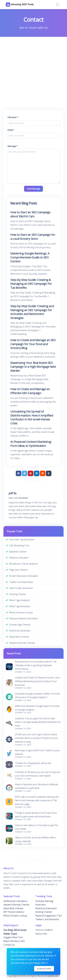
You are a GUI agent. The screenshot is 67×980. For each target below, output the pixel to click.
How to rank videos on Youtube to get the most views (36, 827)
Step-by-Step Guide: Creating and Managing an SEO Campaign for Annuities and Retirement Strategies (32, 312)
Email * (11, 130)
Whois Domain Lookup (21, 612)
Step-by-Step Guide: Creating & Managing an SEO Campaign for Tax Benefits (31, 284)
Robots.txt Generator (20, 631)
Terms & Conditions (44, 930)
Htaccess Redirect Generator (24, 618)
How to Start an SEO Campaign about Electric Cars (30, 214)
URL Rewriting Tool (19, 545)
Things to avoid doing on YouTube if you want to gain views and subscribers (36, 815)
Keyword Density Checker (22, 643)
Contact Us (9, 945)
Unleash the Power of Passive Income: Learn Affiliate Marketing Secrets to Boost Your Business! (38, 681)
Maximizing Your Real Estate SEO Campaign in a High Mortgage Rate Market (33, 367)
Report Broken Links (14, 941)
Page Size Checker (19, 570)
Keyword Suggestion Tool (49, 916)
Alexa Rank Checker (19, 637)
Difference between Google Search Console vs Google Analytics (37, 708)
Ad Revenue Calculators (15, 901)
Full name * (13, 117)
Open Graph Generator (21, 588)
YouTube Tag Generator (22, 539)
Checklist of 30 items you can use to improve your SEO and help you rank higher (38, 774)
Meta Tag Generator (20, 606)
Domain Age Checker (20, 625)
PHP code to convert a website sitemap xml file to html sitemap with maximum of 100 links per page (37, 800)
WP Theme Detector (14, 912)
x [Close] (59, 950)
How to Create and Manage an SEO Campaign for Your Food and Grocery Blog (33, 344)
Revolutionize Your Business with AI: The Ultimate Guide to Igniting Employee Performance (36, 665)
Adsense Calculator (19, 558)
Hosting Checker (18, 594)
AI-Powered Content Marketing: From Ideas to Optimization (31, 444)
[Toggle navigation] (57, 4)
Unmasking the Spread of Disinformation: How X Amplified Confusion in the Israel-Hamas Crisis (32, 417)
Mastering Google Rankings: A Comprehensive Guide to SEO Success (30, 257)
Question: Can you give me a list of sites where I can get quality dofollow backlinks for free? (38, 722)
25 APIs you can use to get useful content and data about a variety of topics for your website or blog (36, 738)
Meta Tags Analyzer (19, 600)
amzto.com (54, 976)
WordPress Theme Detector (24, 564)
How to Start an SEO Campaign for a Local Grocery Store (33, 237)
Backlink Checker (18, 552)
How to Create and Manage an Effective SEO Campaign (30, 391)
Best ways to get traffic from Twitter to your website (37, 752)
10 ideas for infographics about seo (33, 763)
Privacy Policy (41, 934)
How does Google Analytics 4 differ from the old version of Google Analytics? (37, 696)
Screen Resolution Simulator (24, 576)
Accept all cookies (44, 969)
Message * (13, 146)
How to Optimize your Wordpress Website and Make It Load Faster (37, 786)
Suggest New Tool (13, 937)
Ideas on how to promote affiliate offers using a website (35, 839)
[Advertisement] (33, 72)
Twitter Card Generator (21, 582)
